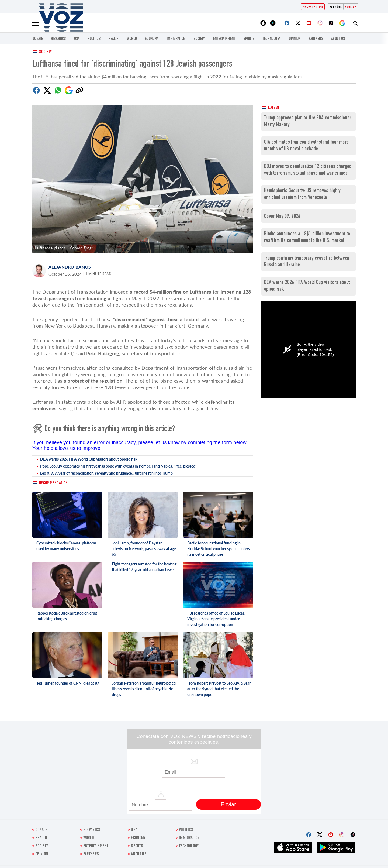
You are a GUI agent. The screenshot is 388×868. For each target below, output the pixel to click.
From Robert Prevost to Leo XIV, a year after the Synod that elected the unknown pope (219, 689)
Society (45, 52)
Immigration (176, 39)
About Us (338, 39)
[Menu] (36, 23)
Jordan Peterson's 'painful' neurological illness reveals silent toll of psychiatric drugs (144, 689)
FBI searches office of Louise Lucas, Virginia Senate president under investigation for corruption (216, 619)
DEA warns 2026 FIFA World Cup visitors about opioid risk (89, 459)
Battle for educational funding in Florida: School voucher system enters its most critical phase (219, 549)
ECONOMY (152, 39)
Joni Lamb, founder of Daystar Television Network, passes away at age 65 (144, 549)
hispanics (58, 39)
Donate (38, 39)
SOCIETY (199, 39)
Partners (316, 39)
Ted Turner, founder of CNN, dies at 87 (68, 683)
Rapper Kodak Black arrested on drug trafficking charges (67, 616)
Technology (272, 39)
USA (77, 39)
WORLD (132, 39)
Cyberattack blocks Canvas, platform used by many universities (66, 546)
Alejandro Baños (70, 267)
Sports (249, 39)
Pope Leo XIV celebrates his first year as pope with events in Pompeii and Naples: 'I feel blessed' (118, 466)
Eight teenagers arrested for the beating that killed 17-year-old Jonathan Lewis (144, 567)
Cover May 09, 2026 (282, 217)
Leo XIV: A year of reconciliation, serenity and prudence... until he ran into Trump (106, 473)
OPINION (295, 39)
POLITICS (94, 39)
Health (114, 39)
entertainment (224, 39)
